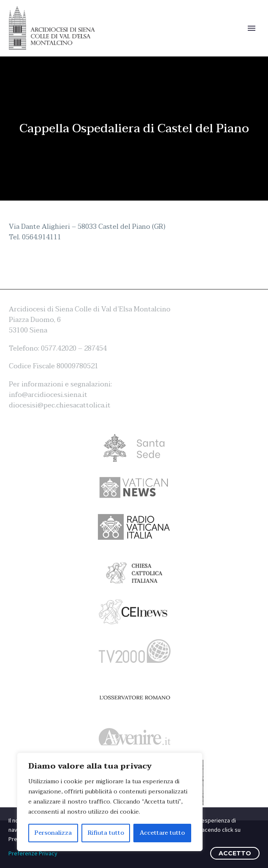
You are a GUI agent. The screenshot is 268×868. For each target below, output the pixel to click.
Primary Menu (252, 28)
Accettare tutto (162, 833)
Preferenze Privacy (33, 853)
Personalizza (53, 833)
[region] (110, 802)
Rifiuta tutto (106, 833)
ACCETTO (235, 853)
